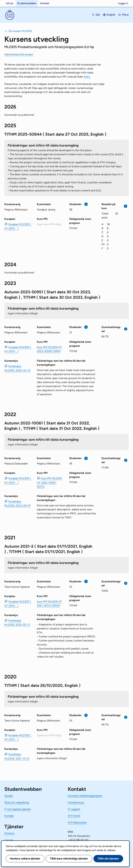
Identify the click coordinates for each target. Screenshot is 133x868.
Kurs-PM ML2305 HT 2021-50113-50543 (50, 604)
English (111, 15)
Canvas (9, 840)
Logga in (123, 3)
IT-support (74, 809)
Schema (9, 833)
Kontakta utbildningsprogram (85, 796)
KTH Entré (74, 816)
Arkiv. (87, 77)
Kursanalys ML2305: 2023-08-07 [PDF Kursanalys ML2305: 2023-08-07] (18, 503)
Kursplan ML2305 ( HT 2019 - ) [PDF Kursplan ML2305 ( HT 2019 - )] (18, 226)
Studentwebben (27, 3)
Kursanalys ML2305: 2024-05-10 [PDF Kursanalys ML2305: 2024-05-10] (17, 368)
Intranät (44, 3)
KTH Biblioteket (77, 823)
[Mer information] (86, 204)
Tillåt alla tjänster (108, 859)
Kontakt (9, 816)
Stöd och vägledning (17, 802)
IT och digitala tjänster (18, 809)
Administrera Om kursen (19, 54)
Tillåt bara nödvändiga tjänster (69, 859)
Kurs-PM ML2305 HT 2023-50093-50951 (50, 349)
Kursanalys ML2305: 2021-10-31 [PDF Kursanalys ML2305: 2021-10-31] (17, 756)
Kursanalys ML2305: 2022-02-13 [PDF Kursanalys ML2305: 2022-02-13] (17, 623)
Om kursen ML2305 (20, 31)
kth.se (10, 3)
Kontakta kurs (76, 802)
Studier (9, 796)
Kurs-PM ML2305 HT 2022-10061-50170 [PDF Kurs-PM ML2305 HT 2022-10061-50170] (50, 482)
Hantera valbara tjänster (25, 859)
